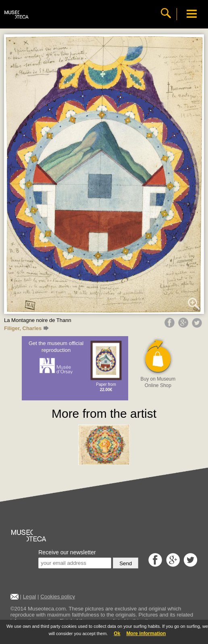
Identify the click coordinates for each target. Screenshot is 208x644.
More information (146, 633)
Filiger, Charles (26, 328)
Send (126, 563)
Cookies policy (58, 597)
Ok (117, 633)
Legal (30, 597)
